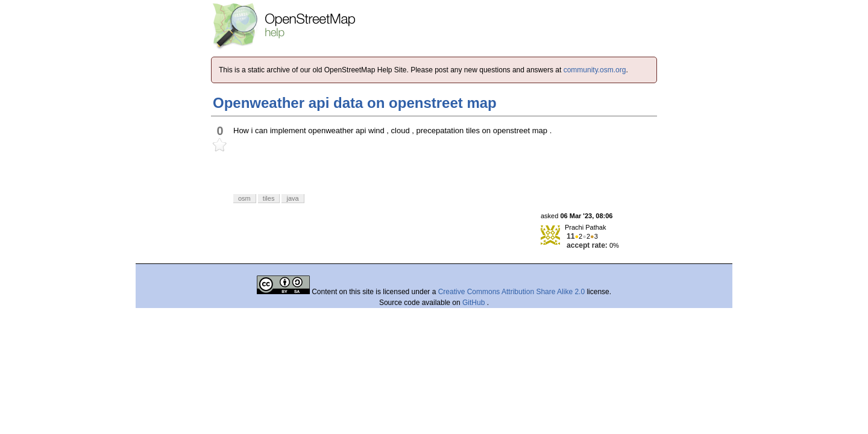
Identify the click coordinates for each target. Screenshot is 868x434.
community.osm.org (595, 70)
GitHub (475, 303)
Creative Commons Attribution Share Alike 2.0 (511, 292)
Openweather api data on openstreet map (355, 103)
